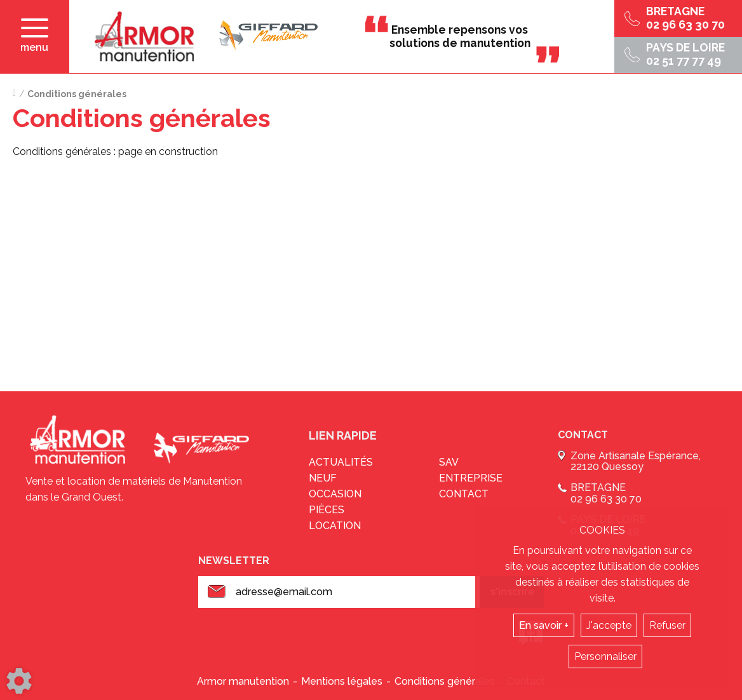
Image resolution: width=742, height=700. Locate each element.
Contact (464, 494)
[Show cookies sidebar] (19, 681)
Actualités (341, 462)
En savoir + (544, 625)
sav (449, 462)
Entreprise (471, 478)
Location (335, 526)
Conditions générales (445, 681)
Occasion (335, 494)
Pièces (327, 510)
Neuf (323, 478)
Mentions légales (342, 681)
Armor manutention (243, 681)
